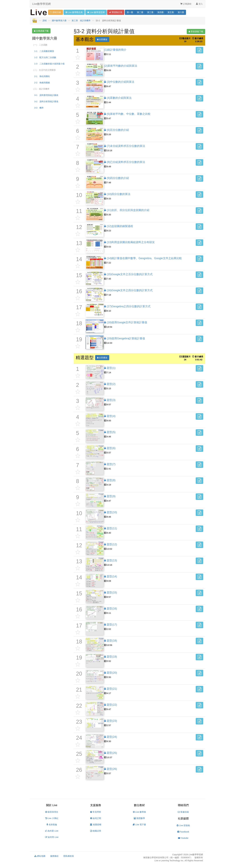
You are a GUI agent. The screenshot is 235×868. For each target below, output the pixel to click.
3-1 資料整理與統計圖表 (46, 95)
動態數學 (139, 818)
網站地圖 (40, 856)
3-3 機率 (39, 108)
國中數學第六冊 (59, 21)
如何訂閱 (96, 818)
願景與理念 (52, 812)
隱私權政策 (69, 856)
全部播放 (102, 39)
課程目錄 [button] (56, 12)
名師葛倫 (52, 825)
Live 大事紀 (52, 818)
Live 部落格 (183, 825)
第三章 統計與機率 (81, 21)
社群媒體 (183, 819)
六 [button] (181, 12)
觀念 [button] (74, 12)
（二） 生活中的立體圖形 (44, 70)
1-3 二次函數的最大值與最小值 (49, 64)
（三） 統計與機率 (41, 89)
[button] (199, 50)
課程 (45, 21)
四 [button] (161, 12)
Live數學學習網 (41, 4)
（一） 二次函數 (40, 45)
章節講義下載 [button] (196, 31)
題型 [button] (96, 12)
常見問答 (96, 812)
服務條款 (54, 856)
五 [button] (171, 12)
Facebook (183, 832)
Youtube (183, 838)
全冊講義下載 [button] (41, 31)
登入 (199, 4)
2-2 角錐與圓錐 (42, 83)
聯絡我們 (183, 805)
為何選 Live (52, 831)
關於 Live (52, 805)
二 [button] (140, 12)
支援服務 (96, 805)
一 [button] (130, 12)
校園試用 (96, 831)
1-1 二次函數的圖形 (44, 51)
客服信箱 (183, 812)
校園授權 (96, 825)
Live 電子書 (139, 825)
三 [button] (150, 12)
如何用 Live (52, 837)
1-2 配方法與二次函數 (45, 57)
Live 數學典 (139, 812)
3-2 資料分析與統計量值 (46, 101)
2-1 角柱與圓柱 (42, 76)
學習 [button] (116, 12)
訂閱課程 (186, 4)
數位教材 (139, 805)
